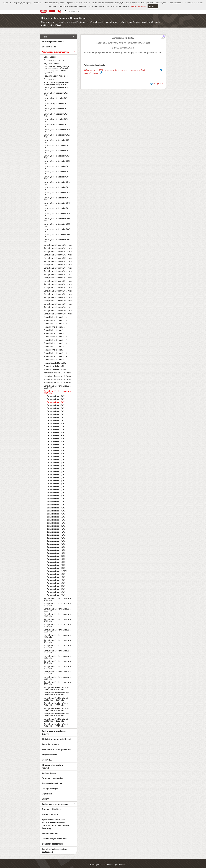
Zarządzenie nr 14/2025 (57, 432)
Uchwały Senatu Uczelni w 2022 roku (57, 149)
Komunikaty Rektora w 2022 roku (57, 373)
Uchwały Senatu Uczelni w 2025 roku (57, 133)
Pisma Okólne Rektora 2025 (55, 317)
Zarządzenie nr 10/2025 (57, 420)
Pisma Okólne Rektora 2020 (55, 334)
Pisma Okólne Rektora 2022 (55, 327)
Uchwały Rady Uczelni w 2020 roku (56, 117)
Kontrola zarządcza (51, 741)
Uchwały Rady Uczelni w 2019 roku (56, 122)
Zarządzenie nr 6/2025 (56, 408)
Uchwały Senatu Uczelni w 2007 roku (57, 227)
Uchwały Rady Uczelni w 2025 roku (56, 91)
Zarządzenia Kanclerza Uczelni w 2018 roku (58, 628)
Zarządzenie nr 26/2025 (57, 469)
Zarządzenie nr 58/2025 (57, 565)
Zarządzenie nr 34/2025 (57, 493)
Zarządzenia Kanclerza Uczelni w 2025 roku (141, 22)
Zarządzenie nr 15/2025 (57, 436)
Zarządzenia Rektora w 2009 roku (58, 298)
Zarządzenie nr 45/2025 (57, 526)
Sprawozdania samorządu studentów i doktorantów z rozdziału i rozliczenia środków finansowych (56, 821)
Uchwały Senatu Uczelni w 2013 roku (57, 196)
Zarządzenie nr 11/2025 (57, 423)
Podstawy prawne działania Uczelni (54, 730)
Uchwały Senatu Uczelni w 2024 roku (57, 138)
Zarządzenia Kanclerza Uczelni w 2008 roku (58, 680)
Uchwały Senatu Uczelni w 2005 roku (57, 238)
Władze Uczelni (49, 44)
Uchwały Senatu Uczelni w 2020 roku (57, 159)
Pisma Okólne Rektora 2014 (55, 353)
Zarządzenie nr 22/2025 (57, 457)
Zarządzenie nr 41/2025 (57, 514)
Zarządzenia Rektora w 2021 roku (58, 258)
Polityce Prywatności (138, 6)
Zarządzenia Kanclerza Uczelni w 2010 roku (58, 670)
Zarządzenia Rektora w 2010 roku (58, 294)
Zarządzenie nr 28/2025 (57, 475)
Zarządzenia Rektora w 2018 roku (58, 268)
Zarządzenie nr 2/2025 (56, 396)
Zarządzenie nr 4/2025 (56, 402)
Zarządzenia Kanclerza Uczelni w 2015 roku (58, 644)
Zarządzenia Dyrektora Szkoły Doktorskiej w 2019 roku (56, 722)
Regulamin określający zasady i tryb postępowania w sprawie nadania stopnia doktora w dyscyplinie (56, 67)
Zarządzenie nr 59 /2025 (57, 568)
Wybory (45, 796)
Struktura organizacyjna (52, 775)
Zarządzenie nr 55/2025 (57, 556)
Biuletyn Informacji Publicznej (72, 22)
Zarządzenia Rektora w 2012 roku (58, 288)
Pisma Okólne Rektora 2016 (55, 347)
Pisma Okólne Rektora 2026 (55, 314)
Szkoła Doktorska (50, 811)
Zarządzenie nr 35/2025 (57, 496)
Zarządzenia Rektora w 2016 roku (58, 275)
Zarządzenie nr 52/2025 (57, 547)
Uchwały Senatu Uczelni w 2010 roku (57, 212)
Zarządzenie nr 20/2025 (57, 451)
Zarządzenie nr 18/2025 (57, 445)
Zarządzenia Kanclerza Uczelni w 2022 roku (58, 607)
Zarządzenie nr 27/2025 (57, 472)
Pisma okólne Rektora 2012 (55, 360)
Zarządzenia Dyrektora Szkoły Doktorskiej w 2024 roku (56, 696)
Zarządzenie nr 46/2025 (57, 529)
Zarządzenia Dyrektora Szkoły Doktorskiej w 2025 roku (56, 691)
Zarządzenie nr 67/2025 (57, 592)
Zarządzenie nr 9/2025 (56, 417)
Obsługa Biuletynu (50, 786)
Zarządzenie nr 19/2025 (57, 448)
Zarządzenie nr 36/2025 (57, 499)
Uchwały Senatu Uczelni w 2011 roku (57, 206)
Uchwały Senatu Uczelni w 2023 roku (57, 143)
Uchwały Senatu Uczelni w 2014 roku (57, 191)
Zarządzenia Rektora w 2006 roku (58, 308)
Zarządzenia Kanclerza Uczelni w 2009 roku (58, 675)
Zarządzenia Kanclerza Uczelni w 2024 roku (58, 596)
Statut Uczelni (50, 54)
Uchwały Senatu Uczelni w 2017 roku (57, 175)
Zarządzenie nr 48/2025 (57, 535)
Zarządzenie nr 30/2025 (57, 481)
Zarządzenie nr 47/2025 (57, 532)
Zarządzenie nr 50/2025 (57, 541)
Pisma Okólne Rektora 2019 (55, 337)
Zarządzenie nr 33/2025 (57, 490)
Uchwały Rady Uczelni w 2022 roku (56, 107)
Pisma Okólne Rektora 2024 (55, 321)
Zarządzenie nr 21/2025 (57, 454)
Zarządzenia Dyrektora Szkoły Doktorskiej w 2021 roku (56, 712)
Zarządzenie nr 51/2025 (57, 544)
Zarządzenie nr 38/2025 (57, 505)
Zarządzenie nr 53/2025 (57, 550)
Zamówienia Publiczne (52, 780)
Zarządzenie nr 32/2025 (57, 487)
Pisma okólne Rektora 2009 (55, 367)
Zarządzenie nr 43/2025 (57, 520)
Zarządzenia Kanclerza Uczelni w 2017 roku (58, 633)
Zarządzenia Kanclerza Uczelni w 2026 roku (58, 384)
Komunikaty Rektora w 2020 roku (57, 380)
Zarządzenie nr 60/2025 (57, 571)
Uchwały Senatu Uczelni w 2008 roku (57, 222)
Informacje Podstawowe (53, 39)
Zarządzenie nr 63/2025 (57, 580)
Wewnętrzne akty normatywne (103, 22)
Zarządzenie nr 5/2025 (56, 405)
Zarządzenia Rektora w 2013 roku (58, 285)
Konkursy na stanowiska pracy (55, 801)
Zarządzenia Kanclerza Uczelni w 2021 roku (58, 612)
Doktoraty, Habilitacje (52, 806)
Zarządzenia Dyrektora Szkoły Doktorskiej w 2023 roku (56, 701)
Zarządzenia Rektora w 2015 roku (58, 278)
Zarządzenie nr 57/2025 (57, 562)
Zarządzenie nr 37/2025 (57, 502)
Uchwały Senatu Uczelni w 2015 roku (57, 185)
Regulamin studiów (52, 60)
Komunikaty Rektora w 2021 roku (57, 376)
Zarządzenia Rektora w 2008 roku (58, 301)
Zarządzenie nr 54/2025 (57, 553)
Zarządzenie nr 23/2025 (57, 460)
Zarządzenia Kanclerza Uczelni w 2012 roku (58, 659)
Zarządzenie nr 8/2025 (56, 414)
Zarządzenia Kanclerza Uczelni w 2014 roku (58, 649)
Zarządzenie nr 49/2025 (57, 538)
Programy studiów (50, 752)
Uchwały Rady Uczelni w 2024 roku (56, 96)
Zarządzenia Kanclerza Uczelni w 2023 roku (58, 602)
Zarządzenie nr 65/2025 (57, 586)
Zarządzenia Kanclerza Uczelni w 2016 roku (58, 638)
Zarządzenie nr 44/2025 (57, 523)
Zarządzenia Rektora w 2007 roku (58, 304)
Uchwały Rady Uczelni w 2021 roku (56, 112)
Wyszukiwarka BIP (50, 831)
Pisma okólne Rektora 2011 (55, 363)
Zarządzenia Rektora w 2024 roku (58, 249)
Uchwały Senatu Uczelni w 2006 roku (57, 233)
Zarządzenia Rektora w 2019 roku (58, 265)
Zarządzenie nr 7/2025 (56, 411)
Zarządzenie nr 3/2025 (51, 25)
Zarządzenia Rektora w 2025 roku (58, 245)
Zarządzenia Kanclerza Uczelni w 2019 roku (58, 623)
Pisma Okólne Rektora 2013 (55, 357)
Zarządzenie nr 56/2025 (57, 559)
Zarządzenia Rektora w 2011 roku (58, 291)
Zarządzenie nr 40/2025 (57, 511)
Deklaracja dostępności (52, 841)
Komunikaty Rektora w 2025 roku (57, 370)
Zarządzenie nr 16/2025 (57, 439)
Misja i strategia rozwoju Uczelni (56, 736)
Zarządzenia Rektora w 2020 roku (58, 262)
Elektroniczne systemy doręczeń (56, 746)
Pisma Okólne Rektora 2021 (55, 331)
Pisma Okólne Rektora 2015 (55, 350)
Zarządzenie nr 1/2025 (56, 393)
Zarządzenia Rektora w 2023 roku (58, 252)
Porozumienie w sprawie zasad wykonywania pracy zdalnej (56, 80)
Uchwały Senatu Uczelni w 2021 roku (57, 154)
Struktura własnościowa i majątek (53, 763)
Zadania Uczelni (49, 770)
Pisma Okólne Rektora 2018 (55, 340)
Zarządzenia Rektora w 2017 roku (58, 272)
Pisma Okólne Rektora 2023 (55, 324)
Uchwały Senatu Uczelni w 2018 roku (57, 170)
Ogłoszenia (47, 791)
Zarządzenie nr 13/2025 (57, 429)
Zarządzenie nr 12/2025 (57, 426)
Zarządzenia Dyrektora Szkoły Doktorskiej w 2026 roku (56, 686)
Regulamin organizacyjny (54, 57)
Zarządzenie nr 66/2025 (57, 589)
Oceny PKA (47, 757)
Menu (45, 34)
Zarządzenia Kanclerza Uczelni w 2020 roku (58, 617)
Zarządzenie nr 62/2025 (57, 577)
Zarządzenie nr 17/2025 (57, 442)
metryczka (158, 81)
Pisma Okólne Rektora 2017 (55, 344)
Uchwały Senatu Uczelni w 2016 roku (57, 180)
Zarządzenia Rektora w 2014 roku (58, 281)
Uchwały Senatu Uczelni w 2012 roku (57, 201)
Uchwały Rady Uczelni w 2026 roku (56, 86)
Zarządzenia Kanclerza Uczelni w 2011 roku (58, 665)
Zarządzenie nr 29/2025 (57, 478)
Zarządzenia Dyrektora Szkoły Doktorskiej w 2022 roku (56, 707)
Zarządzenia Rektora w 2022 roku (58, 255)
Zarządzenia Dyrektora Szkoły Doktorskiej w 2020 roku (56, 717)
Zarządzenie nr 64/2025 (57, 583)
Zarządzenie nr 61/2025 (57, 574)
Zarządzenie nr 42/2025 (57, 517)
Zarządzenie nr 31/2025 (57, 484)
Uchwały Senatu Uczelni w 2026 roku (57, 128)
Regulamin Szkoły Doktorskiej (56, 73)
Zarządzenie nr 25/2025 (57, 466)
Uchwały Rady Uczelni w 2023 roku (56, 101)
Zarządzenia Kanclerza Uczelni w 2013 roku (58, 654)
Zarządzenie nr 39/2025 (57, 508)
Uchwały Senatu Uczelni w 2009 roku (57, 217)
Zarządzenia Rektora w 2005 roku (58, 311)
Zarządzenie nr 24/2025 (57, 463)
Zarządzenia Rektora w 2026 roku (58, 242)
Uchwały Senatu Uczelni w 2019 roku (57, 164)
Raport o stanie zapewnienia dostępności (55, 847)
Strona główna (48, 22)
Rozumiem (153, 6)
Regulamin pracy (51, 76)
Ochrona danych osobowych (54, 836)
